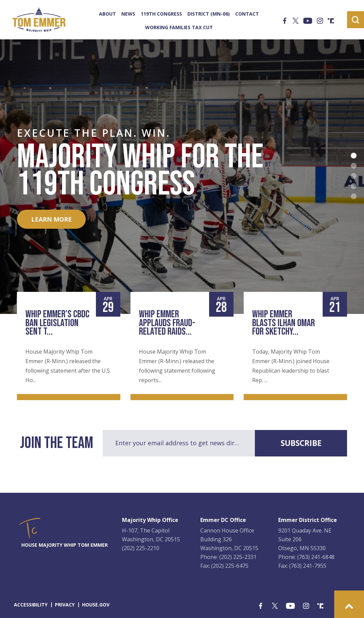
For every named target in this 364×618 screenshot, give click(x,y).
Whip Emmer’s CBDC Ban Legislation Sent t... (57, 323)
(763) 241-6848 (316, 557)
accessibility (31, 605)
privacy (65, 605)
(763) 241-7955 (308, 566)
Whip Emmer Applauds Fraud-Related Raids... (167, 323)
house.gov (96, 605)
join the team (57, 443)
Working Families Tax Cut (179, 27)
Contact (247, 14)
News (128, 14)
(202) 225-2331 (238, 557)
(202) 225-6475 (230, 566)
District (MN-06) (209, 14)
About (107, 14)
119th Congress (161, 14)
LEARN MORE (52, 219)
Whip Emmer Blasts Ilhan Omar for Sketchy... (284, 323)
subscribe (301, 443)
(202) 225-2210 (141, 548)
